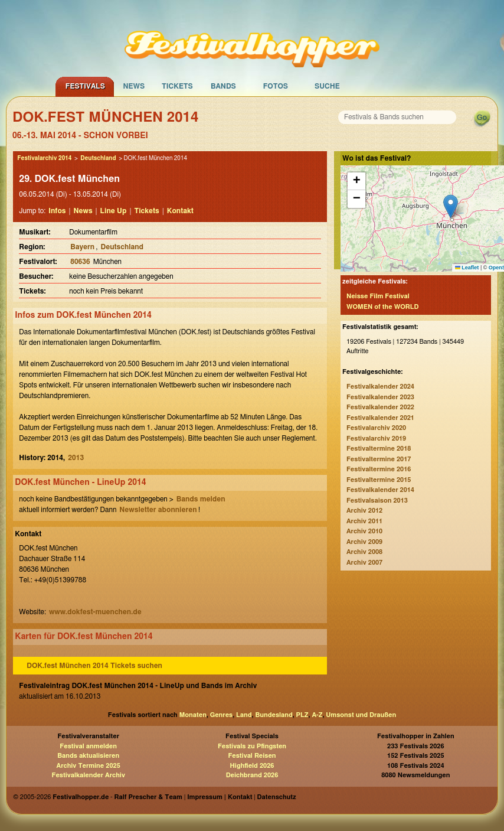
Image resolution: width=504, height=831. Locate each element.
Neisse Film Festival (378, 296)
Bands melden (201, 499)
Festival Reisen (252, 756)
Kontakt (180, 211)
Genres (221, 715)
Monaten (193, 715)
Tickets (177, 86)
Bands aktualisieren (88, 756)
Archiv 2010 (364, 531)
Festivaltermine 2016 (379, 469)
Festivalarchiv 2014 (44, 158)
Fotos (276, 86)
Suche (327, 86)
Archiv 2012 (364, 511)
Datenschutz (277, 797)
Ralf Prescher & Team (148, 797)
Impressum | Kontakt (220, 797)
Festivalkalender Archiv (88, 775)
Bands (223, 86)
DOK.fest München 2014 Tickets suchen (94, 666)
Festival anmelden (88, 746)
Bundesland (274, 715)
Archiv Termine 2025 (89, 766)
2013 (76, 458)
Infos (57, 211)
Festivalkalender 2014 (380, 490)
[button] (451, 206)
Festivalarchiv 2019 (376, 439)
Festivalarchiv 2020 (376, 428)
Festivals (85, 86)
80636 (80, 262)
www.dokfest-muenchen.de (95, 612)
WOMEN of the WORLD (383, 307)
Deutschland (98, 158)
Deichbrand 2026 (252, 775)
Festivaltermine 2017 (379, 459)
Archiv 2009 (364, 542)
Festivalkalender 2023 (380, 397)
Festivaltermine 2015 (379, 480)
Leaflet (467, 268)
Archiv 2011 (364, 521)
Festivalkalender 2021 (380, 418)
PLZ (302, 715)
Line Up (114, 211)
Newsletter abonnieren (158, 510)
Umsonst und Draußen (361, 715)
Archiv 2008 (364, 552)
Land (244, 715)
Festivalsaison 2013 (377, 501)
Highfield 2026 (252, 766)
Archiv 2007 (364, 563)
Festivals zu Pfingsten (252, 746)
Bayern (82, 247)
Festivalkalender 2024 (380, 387)
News (134, 86)
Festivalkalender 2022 (380, 407)
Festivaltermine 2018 (379, 449)
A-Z (317, 715)
